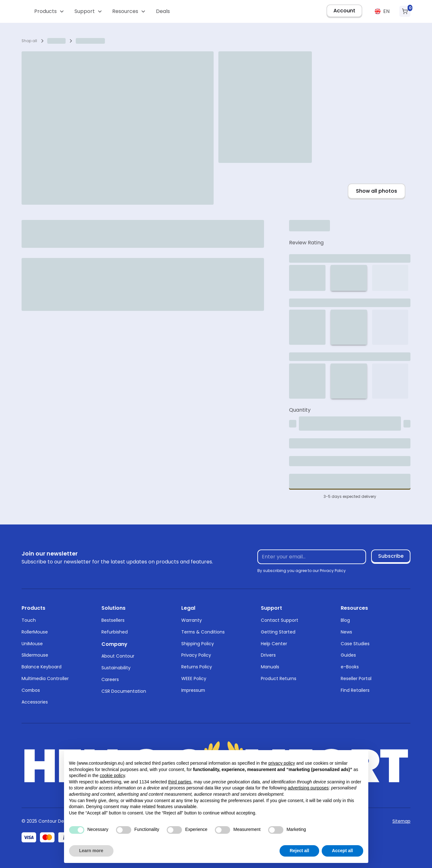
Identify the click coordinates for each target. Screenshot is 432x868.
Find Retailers (355, 690)
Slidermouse (35, 655)
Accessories (35, 702)
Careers (110, 679)
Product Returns (279, 678)
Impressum (193, 690)
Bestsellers (113, 620)
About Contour (118, 656)
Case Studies (355, 644)
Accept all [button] (342, 851)
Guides (348, 655)
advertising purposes (308, 788)
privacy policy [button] (282, 763)
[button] (49, 11)
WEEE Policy (194, 678)
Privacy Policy (196, 655)
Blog (345, 620)
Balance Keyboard (42, 667)
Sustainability (116, 668)
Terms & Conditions (203, 632)
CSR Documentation (124, 691)
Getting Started (278, 632)
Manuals (270, 667)
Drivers (268, 655)
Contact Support (280, 620)
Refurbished (115, 632)
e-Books (350, 667)
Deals (163, 11)
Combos (31, 690)
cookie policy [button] (112, 775)
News (346, 632)
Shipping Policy (198, 644)
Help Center (274, 644)
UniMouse (32, 644)
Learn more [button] (91, 851)
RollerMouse (35, 632)
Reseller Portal (356, 678)
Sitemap (401, 821)
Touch (29, 620)
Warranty (192, 620)
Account (344, 11)
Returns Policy (197, 667)
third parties (180, 782)
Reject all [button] (299, 851)
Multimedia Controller (45, 678)
